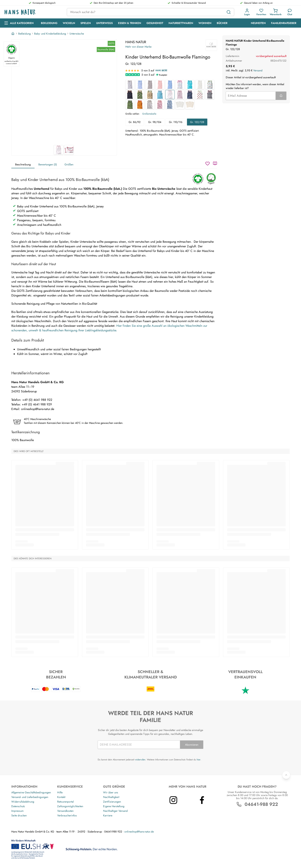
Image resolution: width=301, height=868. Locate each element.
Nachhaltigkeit (111, 797)
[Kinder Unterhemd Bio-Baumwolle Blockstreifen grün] (130, 105)
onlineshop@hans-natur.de (139, 832)
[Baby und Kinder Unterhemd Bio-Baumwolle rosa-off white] (160, 105)
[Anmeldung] (247, 12)
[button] (247, 12)
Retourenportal (65, 802)
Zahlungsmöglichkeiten (70, 806)
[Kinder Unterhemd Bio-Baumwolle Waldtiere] (140, 95)
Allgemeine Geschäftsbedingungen (31, 792)
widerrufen (140, 760)
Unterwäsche (77, 34)
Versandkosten (65, 811)
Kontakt (61, 797)
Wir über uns (111, 792)
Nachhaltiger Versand (115, 811)
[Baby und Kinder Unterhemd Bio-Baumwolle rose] (160, 85)
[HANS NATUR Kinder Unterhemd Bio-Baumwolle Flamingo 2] (69, 150)
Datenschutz (18, 806)
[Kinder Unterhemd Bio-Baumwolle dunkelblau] (130, 95)
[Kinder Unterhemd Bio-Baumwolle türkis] (160, 95)
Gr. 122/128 (197, 122)
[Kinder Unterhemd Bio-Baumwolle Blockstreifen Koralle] (140, 105)
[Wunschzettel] (208, 163)
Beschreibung (23, 164)
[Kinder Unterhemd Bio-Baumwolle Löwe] (150, 95)
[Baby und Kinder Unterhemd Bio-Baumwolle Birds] (180, 85)
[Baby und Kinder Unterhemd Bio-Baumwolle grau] (150, 85)
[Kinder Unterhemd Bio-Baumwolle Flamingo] (170, 95)
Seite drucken (19, 815)
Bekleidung (24, 34)
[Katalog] (215, 163)
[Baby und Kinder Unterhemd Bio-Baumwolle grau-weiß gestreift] (130, 85)
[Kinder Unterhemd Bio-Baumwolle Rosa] (180, 95)
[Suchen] (229, 12)
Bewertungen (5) (48, 164)
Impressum (17, 811)
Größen (69, 164)
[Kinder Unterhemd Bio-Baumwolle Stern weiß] (210, 85)
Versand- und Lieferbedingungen (30, 797)
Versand (258, 70)
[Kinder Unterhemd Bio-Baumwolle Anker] (190, 95)
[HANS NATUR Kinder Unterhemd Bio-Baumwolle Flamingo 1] (64, 92)
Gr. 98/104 (155, 122)
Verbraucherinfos (67, 815)
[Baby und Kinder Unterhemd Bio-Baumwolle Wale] (190, 85)
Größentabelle (149, 114)
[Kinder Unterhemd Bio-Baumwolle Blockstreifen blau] (210, 95)
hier (199, 760)
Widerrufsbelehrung (23, 802)
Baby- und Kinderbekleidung (50, 34)
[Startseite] (13, 34)
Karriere (108, 815)
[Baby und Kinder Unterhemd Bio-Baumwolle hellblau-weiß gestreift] (140, 85)
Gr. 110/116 (176, 122)
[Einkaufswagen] (276, 12)
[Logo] (33, 12)
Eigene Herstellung (114, 806)
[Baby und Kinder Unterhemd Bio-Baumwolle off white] (200, 85)
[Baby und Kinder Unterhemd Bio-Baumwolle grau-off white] (150, 105)
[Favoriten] (261, 12)
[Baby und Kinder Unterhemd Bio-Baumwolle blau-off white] (170, 105)
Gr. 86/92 (135, 122)
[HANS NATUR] (211, 45)
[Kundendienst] (290, 12)
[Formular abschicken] (281, 96)
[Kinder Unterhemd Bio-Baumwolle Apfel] (200, 95)
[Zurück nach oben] (286, 775)
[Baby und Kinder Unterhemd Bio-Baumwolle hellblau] (170, 85)
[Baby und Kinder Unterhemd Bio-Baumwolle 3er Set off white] (180, 105)
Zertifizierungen (112, 802)
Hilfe (60, 792)
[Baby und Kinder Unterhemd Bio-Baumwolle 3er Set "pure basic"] (190, 105)
